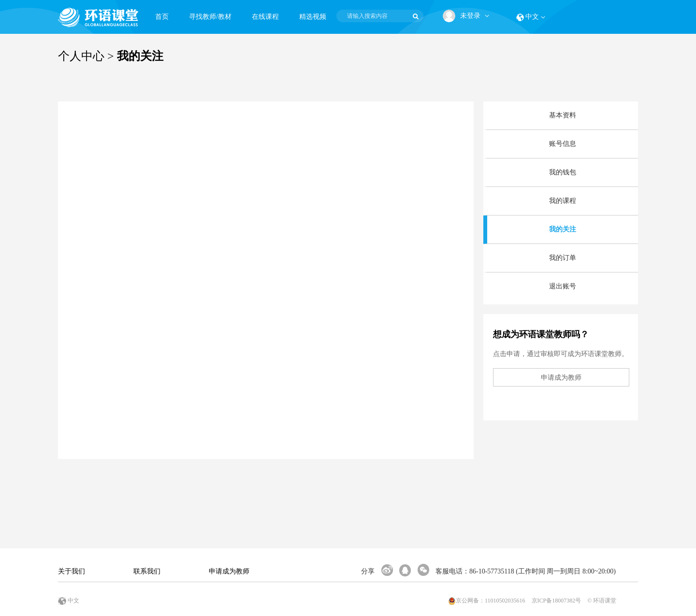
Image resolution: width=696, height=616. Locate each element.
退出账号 (563, 286)
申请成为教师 (229, 571)
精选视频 (313, 17)
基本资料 (563, 115)
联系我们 (147, 571)
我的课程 (563, 201)
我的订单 (563, 258)
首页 (162, 17)
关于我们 (72, 571)
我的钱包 (563, 172)
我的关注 (563, 229)
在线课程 (265, 17)
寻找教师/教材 (210, 17)
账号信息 (563, 144)
